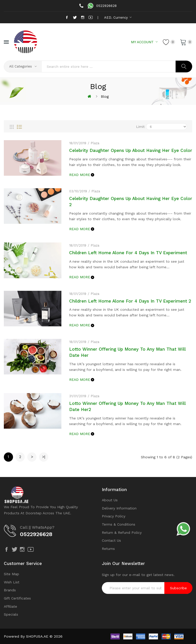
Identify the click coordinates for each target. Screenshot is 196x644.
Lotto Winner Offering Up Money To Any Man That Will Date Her (127, 352)
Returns (108, 549)
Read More (80, 175)
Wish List (12, 582)
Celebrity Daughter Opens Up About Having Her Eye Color (131, 150)
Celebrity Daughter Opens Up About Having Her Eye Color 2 (131, 202)
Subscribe (178, 588)
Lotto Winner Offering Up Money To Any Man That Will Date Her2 (127, 406)
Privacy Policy (114, 516)
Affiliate (10, 606)
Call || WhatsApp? (37, 527)
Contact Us (111, 540)
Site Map (11, 574)
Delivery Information (119, 508)
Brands (10, 590)
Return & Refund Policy (122, 532)
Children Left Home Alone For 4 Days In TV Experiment (128, 253)
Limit (140, 127)
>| (44, 457)
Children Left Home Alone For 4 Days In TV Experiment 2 (130, 301)
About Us (110, 500)
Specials (11, 614)
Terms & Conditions (119, 524)
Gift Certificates (17, 598)
